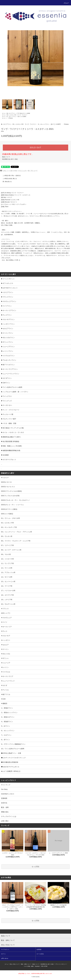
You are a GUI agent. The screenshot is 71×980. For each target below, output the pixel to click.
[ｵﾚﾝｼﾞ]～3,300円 (22, 117)
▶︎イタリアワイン (11, 113)
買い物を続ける (6, 182)
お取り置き (5, 821)
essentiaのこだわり (8, 794)
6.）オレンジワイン (12, 117)
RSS (42, 966)
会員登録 (39, 949)
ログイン (3, 954)
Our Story (4, 789)
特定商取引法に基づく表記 (10, 159)
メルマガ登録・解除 (29, 966)
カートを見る (40, 954)
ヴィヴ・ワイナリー (22, 115)
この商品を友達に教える (8, 179)
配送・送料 (5, 807)
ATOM (46, 966)
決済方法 (4, 803)
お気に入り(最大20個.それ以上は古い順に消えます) (19, 171)
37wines (11, 118)
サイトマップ (6, 785)
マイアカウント (5, 949)
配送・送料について (26, 964)
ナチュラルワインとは (9, 816)
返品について (6, 157)
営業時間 (4, 798)
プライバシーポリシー (61, 964)
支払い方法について (14, 964)
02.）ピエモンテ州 (11, 115)
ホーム (4, 113)
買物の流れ (5, 812)
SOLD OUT (35, 148)
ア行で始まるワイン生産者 (24, 113)
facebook (37, 966)
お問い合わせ (5, 958)
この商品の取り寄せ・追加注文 (10, 176)
